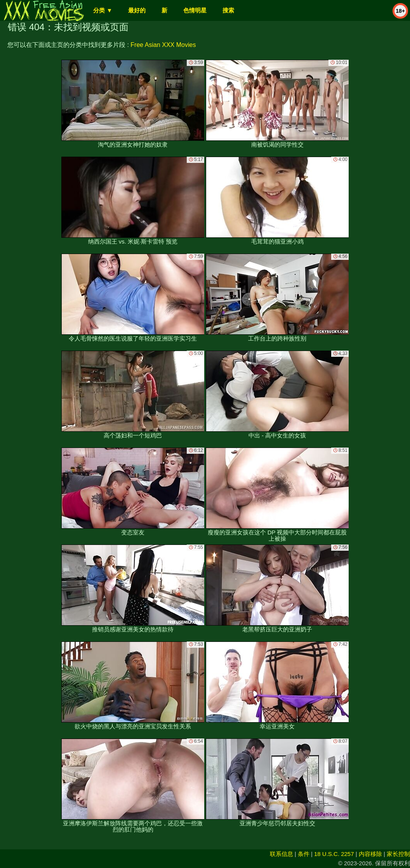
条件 (304, 854)
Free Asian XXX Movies (163, 45)
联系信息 (281, 854)
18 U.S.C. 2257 (334, 854)
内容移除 (370, 854)
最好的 (137, 10)
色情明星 (195, 10)
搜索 (228, 10)
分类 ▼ (103, 10)
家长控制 (398, 854)
